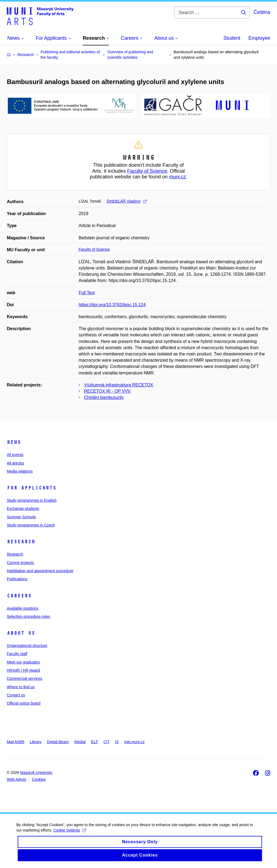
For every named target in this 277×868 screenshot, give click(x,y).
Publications (17, 579)
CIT (107, 742)
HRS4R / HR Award (23, 670)
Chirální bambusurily (104, 397)
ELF (95, 742)
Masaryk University (36, 773)
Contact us (16, 695)
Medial (80, 742)
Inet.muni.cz (134, 742)
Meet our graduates (23, 662)
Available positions (23, 608)
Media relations (20, 471)
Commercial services (24, 678)
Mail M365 (16, 742)
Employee (259, 38)
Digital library (58, 742)
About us (21, 633)
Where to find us (21, 687)
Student (232, 38)
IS (117, 742)
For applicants (32, 488)
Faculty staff (17, 654)
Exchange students (23, 509)
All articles (16, 463)
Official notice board (24, 703)
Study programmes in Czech (31, 525)
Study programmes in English (32, 500)
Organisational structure (27, 646)
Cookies (39, 779)
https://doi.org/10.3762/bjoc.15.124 (112, 305)
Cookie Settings (70, 835)
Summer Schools (21, 517)
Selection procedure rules (28, 616)
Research (21, 542)
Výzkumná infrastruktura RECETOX (119, 385)
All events (15, 455)
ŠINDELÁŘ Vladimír (127, 201)
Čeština (262, 12)
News (14, 442)
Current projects (20, 563)
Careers (19, 596)
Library (36, 742)
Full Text (87, 293)
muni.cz (177, 177)
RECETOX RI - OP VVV (107, 391)
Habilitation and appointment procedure (40, 571)
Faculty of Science (147, 171)
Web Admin (16, 779)
